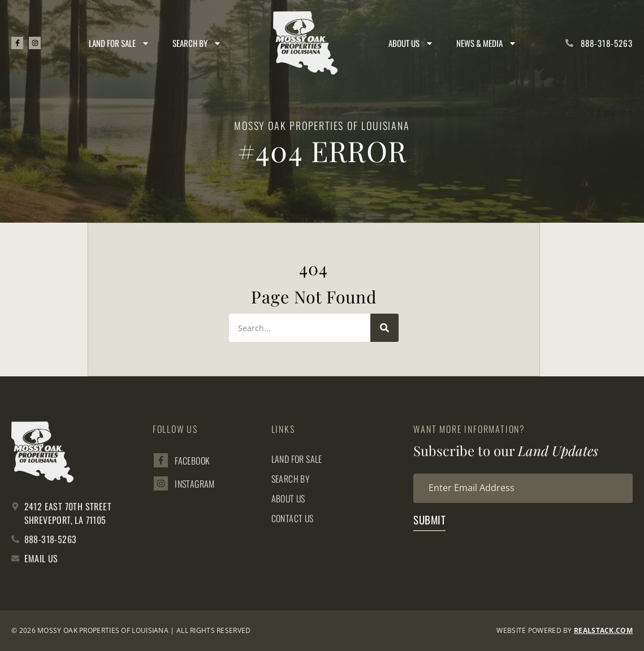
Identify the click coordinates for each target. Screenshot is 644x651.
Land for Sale (120, 43)
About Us (412, 43)
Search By (198, 43)
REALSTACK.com (603, 630)
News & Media (487, 43)
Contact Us (293, 518)
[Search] (384, 328)
